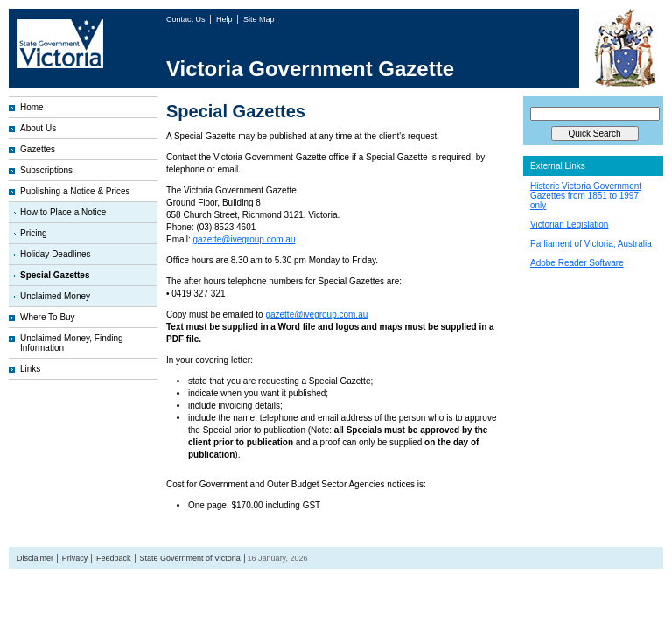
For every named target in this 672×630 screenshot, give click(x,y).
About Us (38, 128)
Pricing (34, 233)
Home (32, 107)
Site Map (259, 19)
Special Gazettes (55, 275)
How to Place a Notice (63, 212)
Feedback (114, 558)
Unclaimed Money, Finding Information (72, 343)
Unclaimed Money (55, 296)
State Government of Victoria (189, 558)
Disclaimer (35, 558)
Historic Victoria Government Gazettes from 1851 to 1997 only (586, 196)
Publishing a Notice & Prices (75, 191)
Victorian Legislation (569, 224)
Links (30, 369)
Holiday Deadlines (56, 254)
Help (225, 19)
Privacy (75, 558)
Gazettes (38, 149)
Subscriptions (46, 170)
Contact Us (187, 19)
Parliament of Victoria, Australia (591, 244)
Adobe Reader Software (577, 263)
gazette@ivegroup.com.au (245, 239)
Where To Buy (48, 317)
